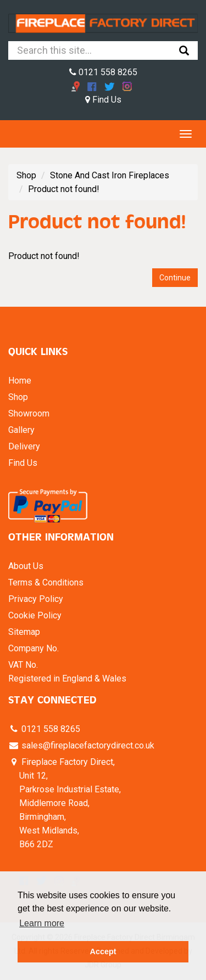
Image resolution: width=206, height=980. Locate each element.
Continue (175, 278)
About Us (26, 566)
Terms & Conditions (46, 582)
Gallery (21, 430)
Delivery (24, 446)
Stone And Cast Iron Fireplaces (110, 175)
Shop (26, 175)
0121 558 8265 (103, 72)
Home (20, 381)
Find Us (103, 100)
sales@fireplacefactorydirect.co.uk (87, 745)
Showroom (29, 413)
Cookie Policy (35, 615)
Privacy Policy (36, 599)
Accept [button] (103, 951)
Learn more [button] (42, 923)
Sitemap (24, 632)
